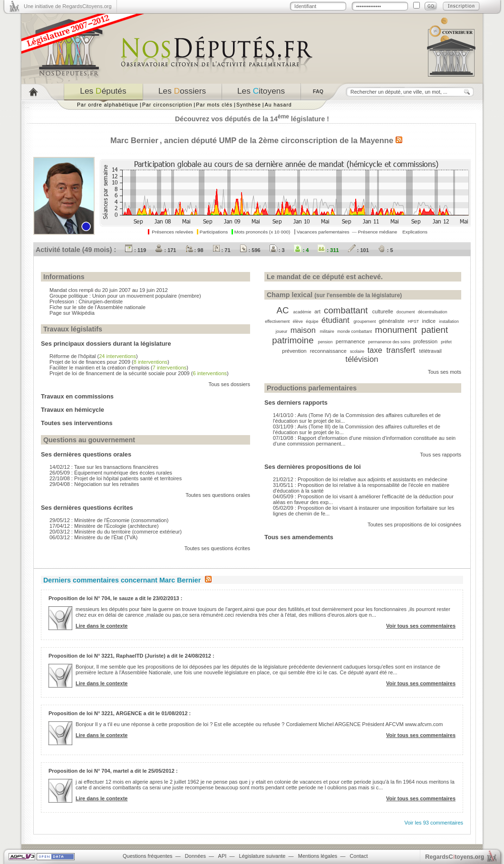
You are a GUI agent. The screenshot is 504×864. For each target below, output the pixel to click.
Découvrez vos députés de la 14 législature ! (252, 119)
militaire (327, 331)
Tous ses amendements (299, 537)
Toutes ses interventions (77, 423)
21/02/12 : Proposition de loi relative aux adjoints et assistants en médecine (360, 479)
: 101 (359, 250)
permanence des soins (389, 342)
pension (325, 342)
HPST (413, 321)
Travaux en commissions (77, 396)
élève (298, 321)
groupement (364, 321)
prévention (294, 351)
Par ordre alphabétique (108, 105)
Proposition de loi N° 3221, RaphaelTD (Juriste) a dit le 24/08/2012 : (131, 656)
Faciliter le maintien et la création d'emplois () (119, 368)
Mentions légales (318, 856)
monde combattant (354, 331)
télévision (362, 359)
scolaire (357, 351)
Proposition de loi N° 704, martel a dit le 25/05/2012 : (113, 771)
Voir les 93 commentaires (434, 823)
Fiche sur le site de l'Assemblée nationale (97, 307)
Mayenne (376, 140)
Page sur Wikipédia (72, 313)
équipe (312, 321)
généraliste (392, 321)
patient (435, 330)
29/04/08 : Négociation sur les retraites (94, 484)
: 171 (165, 250)
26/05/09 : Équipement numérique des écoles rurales (111, 473)
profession (425, 341)
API (223, 856)
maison (303, 330)
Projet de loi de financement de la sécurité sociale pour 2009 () (139, 373)
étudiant (335, 320)
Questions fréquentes (148, 856)
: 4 (301, 250)
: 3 (277, 250)
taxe (375, 350)
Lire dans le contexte (102, 626)
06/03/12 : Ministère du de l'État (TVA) (93, 537)
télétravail (431, 351)
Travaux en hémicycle (73, 410)
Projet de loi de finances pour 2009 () (109, 362)
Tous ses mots (445, 372)
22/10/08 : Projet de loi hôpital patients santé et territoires (116, 478)
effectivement (277, 321)
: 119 (136, 250)
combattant (346, 310)
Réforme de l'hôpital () (94, 356)
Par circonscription (167, 105)
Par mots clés (214, 105)
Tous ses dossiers (229, 384)
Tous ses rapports (441, 455)
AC (282, 310)
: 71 (222, 250)
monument (396, 330)
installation (449, 321)
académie (302, 312)
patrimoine (293, 340)
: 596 (250, 250)
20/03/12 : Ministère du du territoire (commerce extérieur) (116, 532)
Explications (415, 232)
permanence (350, 341)
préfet (446, 342)
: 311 (328, 250)
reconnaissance (328, 351)
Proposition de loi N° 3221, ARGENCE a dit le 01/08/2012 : (120, 713)
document (406, 312)
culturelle (383, 311)
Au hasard (278, 105)
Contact (359, 856)
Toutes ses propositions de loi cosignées (414, 524)
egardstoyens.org (455, 857)
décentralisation (433, 312)
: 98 (194, 250)
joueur (281, 331)
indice (429, 321)
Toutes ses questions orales (218, 495)
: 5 (386, 250)
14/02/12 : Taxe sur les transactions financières (104, 467)
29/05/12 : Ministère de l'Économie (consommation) (109, 520)
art (317, 311)
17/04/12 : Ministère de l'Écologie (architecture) (104, 526)
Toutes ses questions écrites (217, 548)
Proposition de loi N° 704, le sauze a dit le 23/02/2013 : (115, 598)
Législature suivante (262, 856)
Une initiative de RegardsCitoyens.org (68, 6)
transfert (401, 350)
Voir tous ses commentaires (421, 626)
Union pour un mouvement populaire (135, 296)
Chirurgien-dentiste (101, 301)
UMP (228, 140)
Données (195, 856)
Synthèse (249, 105)
